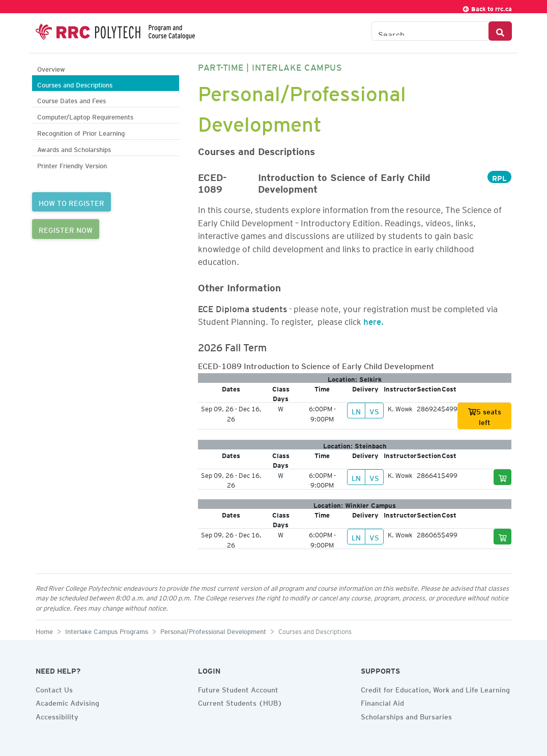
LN (356, 410)
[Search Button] (500, 31)
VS (374, 410)
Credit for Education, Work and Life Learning (435, 688)
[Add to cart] (503, 477)
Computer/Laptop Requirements (85, 116)
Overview (51, 68)
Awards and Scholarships (74, 148)
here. (373, 320)
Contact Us (54, 688)
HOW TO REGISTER (71, 202)
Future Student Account (238, 688)
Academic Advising (67, 702)
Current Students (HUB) (240, 702)
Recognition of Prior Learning (81, 132)
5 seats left (485, 416)
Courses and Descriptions (75, 84)
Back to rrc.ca (487, 7)
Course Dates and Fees (71, 99)
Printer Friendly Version (72, 164)
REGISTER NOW (66, 229)
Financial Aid (382, 702)
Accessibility (57, 715)
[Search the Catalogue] (430, 31)
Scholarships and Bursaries (406, 715)
